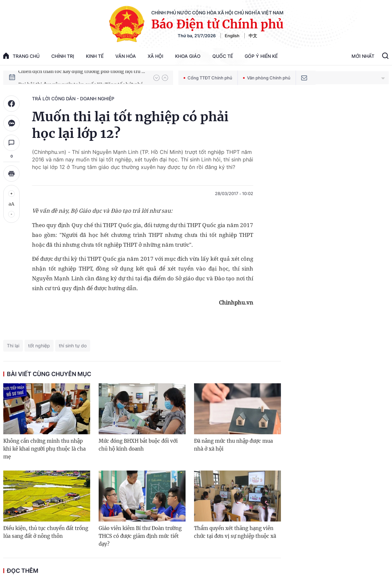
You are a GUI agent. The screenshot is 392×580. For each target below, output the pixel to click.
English (232, 36)
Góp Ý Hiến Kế (261, 56)
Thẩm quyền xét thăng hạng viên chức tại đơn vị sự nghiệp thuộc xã (235, 532)
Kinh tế (95, 56)
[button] (156, 78)
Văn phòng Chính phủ (267, 78)
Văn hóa (126, 56)
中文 (253, 36)
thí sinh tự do (73, 346)
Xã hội (155, 56)
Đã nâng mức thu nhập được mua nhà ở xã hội (233, 445)
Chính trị (63, 56)
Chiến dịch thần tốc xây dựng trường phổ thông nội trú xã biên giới (83, 77)
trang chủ (21, 56)
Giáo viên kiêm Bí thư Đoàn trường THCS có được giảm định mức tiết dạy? (140, 536)
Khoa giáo (188, 56)
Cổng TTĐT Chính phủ (208, 78)
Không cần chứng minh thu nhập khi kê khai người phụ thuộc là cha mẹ (44, 449)
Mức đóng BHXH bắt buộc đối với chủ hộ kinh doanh (138, 445)
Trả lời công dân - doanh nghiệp (73, 99)
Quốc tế (223, 56)
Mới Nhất (363, 56)
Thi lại (13, 346)
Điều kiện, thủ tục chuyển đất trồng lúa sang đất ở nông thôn (46, 532)
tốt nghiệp (39, 346)
